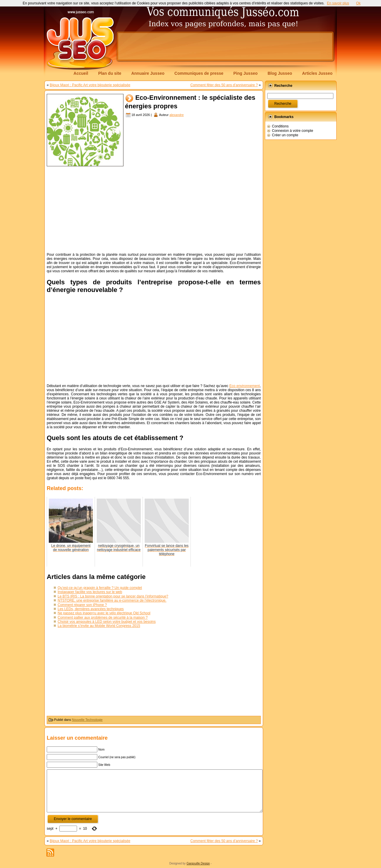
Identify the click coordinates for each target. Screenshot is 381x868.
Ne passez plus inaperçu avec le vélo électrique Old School (104, 613)
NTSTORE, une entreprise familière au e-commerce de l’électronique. (112, 600)
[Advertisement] (225, 46)
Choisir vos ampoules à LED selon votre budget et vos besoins (107, 622)
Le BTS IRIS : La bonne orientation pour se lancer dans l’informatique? (113, 596)
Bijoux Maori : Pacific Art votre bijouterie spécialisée (90, 85)
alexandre (176, 115)
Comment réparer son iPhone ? (82, 605)
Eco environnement (245, 386)
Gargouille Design (198, 863)
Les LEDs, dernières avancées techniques (91, 609)
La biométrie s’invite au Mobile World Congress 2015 (99, 626)
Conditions (280, 126)
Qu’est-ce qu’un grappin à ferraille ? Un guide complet (100, 588)
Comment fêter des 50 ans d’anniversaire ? (224, 85)
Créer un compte (285, 135)
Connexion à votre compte (293, 131)
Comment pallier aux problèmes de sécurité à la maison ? (103, 618)
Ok (358, 3)
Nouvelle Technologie (87, 720)
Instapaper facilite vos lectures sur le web (90, 592)
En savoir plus (338, 3)
